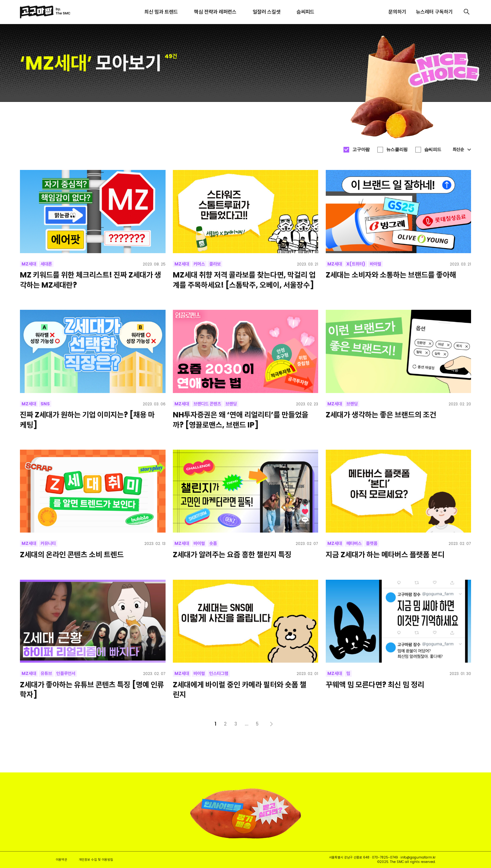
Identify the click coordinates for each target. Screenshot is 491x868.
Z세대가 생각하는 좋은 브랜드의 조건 (381, 415)
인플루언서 (66, 673)
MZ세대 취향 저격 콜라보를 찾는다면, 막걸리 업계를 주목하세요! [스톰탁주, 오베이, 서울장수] (244, 280)
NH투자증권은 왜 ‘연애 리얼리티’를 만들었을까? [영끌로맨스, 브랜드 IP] (241, 420)
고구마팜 (361, 149)
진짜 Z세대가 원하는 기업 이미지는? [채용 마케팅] (87, 420)
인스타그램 (219, 673)
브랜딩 (231, 404)
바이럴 (375, 264)
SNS (45, 404)
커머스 (199, 264)
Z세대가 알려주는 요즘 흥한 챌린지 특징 (232, 555)
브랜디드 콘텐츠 (207, 404)
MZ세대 (29, 264)
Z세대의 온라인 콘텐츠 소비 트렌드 (72, 555)
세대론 (46, 264)
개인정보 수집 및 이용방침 (96, 860)
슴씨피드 (433, 149)
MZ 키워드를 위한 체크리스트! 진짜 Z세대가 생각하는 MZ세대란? (91, 280)
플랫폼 (372, 543)
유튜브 (46, 673)
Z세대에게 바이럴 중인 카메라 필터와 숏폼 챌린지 (240, 690)
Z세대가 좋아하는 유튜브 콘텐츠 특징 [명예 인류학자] (92, 690)
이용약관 (61, 860)
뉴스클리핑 (397, 149)
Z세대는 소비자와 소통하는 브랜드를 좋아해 (391, 275)
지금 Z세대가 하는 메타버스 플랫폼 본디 (385, 555)
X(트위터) (356, 264)
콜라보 (215, 264)
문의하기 (397, 12)
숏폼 (213, 543)
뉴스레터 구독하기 (434, 12)
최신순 (462, 149)
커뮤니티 (48, 543)
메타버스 (354, 543)
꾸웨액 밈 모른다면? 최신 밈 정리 (375, 685)
